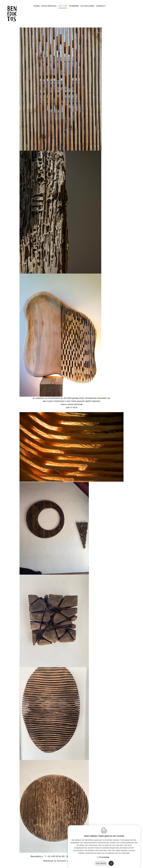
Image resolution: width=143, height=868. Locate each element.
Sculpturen (87, 6)
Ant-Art (63, 6)
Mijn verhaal (49, 6)
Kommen (74, 6)
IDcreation (55, 861)
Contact (101, 6)
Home (37, 6)
